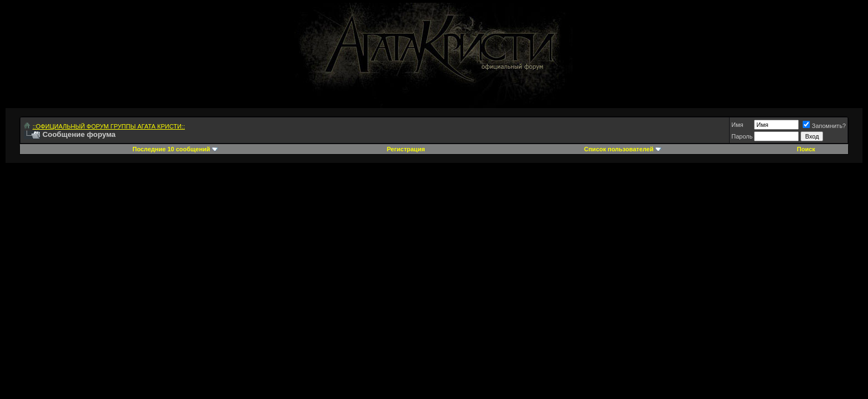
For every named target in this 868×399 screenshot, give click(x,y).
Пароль (742, 136)
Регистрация (406, 149)
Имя (737, 125)
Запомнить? (824, 126)
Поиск (806, 149)
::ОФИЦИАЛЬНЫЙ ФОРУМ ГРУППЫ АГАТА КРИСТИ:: (109, 126)
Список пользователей (619, 149)
